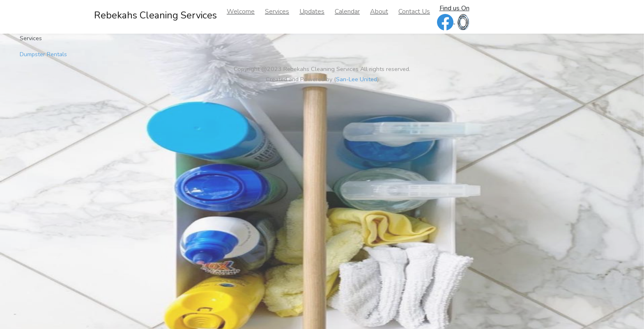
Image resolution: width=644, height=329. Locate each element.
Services (277, 11)
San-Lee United (356, 79)
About (379, 11)
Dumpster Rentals (43, 54)
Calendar (347, 11)
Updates (312, 11)
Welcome (241, 11)
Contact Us (414, 11)
